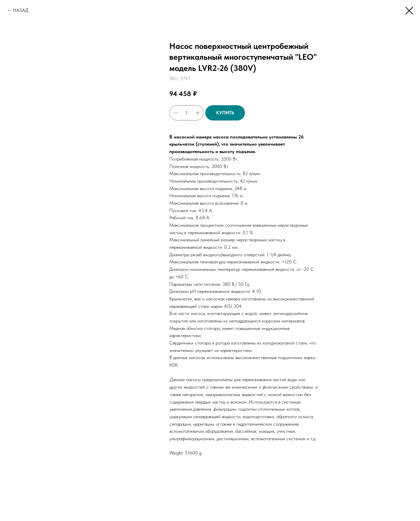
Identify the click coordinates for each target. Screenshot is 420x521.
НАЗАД (21, 10)
